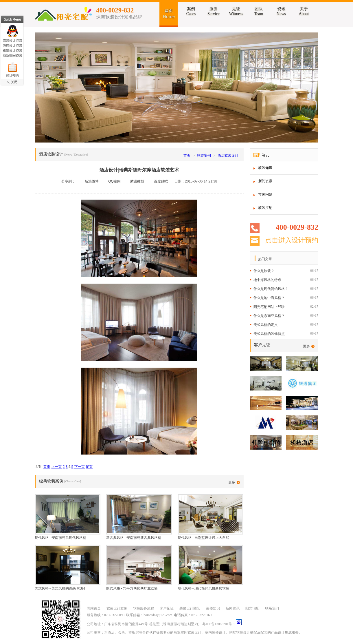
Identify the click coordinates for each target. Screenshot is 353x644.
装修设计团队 (190, 608)
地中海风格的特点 (267, 280)
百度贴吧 (161, 181)
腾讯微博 (137, 181)
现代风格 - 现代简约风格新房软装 (203, 588)
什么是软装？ (264, 271)
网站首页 (94, 608)
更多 (306, 346)
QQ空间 (114, 181)
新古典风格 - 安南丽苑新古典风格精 (134, 538)
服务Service (214, 11)
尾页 (89, 467)
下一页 (80, 467)
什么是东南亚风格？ (269, 316)
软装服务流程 (144, 608)
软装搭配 (265, 208)
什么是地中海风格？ (269, 298)
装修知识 (213, 608)
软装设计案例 (117, 608)
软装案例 (204, 156)
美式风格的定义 (266, 325)
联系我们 (272, 608)
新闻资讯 (265, 181)
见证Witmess (236, 11)
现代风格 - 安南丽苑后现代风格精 (60, 538)
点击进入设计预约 (292, 240)
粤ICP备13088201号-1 (219, 624)
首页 (187, 156)
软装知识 (265, 168)
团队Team (259, 11)
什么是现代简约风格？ (271, 289)
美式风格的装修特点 (269, 334)
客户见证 (167, 608)
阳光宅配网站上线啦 (269, 307)
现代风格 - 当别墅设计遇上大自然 (203, 538)
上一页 (56, 467)
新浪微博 (92, 181)
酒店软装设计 (228, 156)
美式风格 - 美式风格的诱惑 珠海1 (60, 588)
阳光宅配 (252, 608)
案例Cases (191, 11)
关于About (304, 11)
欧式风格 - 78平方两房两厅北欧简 (132, 588)
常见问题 (265, 194)
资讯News (281, 11)
